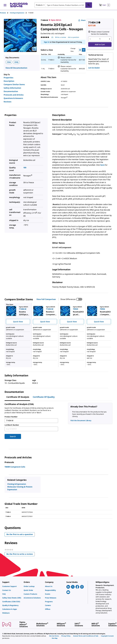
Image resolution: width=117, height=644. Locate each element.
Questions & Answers (13, 98)
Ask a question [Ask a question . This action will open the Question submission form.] (73, 37)
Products (3, 13)
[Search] (89, 5)
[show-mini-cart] (104, 5)
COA (9, 62)
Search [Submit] (13, 436)
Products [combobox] (39, 5)
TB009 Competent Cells (15, 467)
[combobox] (63, 5)
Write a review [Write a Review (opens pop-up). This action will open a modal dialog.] (61, 37)
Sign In (47, 42)
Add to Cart (100, 44)
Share (82, 20)
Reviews (7, 102)
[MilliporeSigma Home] (19, 5)
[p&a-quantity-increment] (110, 39)
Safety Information (12, 88)
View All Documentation (16, 68)
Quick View (18, 322)
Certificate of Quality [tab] (44, 397)
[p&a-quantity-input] (100, 39)
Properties (8, 78)
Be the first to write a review (21, 555)
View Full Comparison (46, 299)
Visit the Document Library (81, 420)
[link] (12, 586)
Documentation (11, 91)
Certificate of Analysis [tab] (18, 397)
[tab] (5, 13)
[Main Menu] (5, 5)
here (102, 165)
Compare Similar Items (14, 84)
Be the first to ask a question (20, 534)
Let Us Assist (94, 68)
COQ (16, 62)
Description (9, 81)
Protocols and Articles (14, 95)
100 (25, 168)
